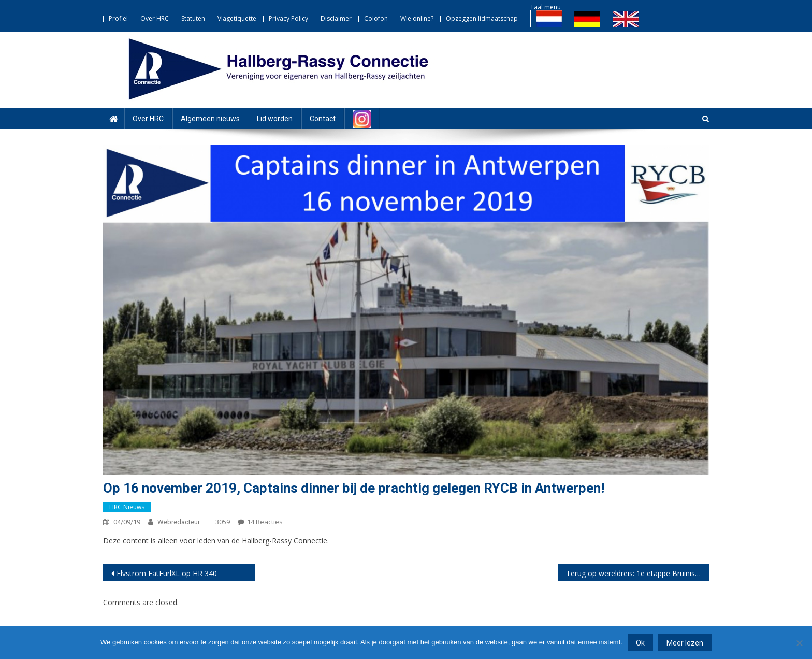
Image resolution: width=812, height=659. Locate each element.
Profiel (118, 18)
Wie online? (417, 18)
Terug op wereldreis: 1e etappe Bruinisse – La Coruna (638, 573)
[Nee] (799, 643)
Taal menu (546, 7)
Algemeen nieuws (210, 119)
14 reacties (265, 522)
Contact (323, 119)
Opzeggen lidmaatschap (482, 18)
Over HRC (155, 18)
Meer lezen (685, 643)
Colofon (376, 18)
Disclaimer (336, 18)
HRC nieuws (127, 507)
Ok (640, 643)
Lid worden (275, 119)
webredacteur (179, 522)
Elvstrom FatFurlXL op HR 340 (167, 573)
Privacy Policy (288, 18)
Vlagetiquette (237, 18)
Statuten (193, 18)
